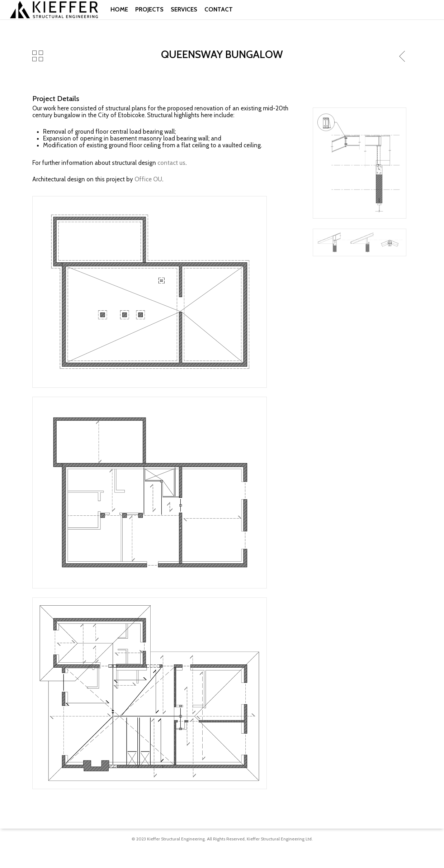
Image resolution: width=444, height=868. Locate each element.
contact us (171, 163)
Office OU (148, 179)
